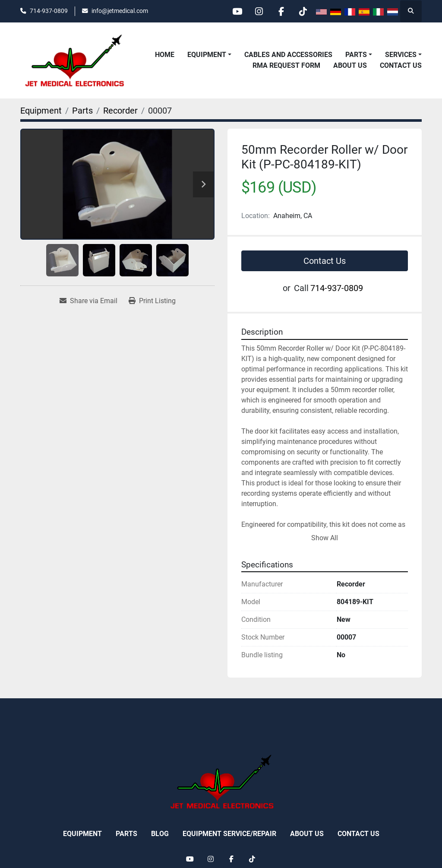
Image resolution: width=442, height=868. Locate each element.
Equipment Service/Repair (229, 834)
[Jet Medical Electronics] (221, 781)
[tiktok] (303, 11)
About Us (350, 65)
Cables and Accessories (288, 55)
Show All (325, 538)
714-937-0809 (49, 11)
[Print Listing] (152, 301)
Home (165, 55)
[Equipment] (41, 111)
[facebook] (281, 11)
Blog (160, 834)
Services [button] (401, 55)
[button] (209, 55)
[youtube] (237, 11)
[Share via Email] (88, 301)
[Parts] (82, 111)
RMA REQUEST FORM (286, 65)
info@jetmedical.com (120, 11)
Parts (356, 55)
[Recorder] (120, 111)
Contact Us (401, 65)
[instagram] (259, 11)
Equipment (207, 55)
